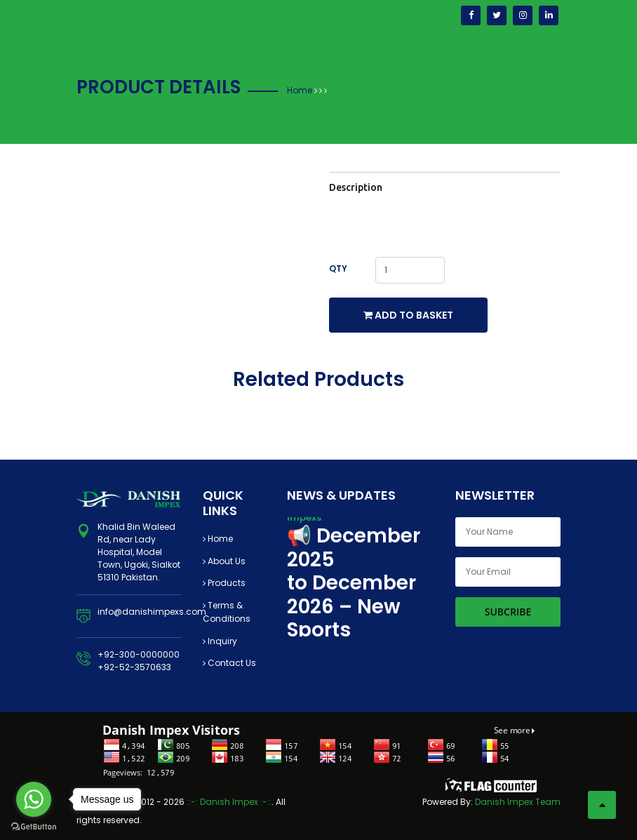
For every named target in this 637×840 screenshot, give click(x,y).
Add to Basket (408, 315)
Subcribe (508, 612)
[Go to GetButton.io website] (34, 826)
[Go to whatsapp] (34, 799)
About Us (224, 561)
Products (224, 583)
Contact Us (229, 663)
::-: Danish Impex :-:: (229, 802)
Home (300, 90)
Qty (338, 268)
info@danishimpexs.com (152, 612)
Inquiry (220, 641)
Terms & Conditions (227, 612)
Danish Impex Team (518, 802)
